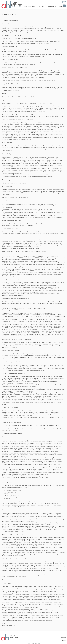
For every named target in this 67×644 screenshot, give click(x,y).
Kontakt (64, 641)
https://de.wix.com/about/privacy (11, 117)
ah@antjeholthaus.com (12, 229)
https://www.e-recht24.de (9, 626)
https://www (25, 138)
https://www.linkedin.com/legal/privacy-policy (14, 577)
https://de (13, 120)
